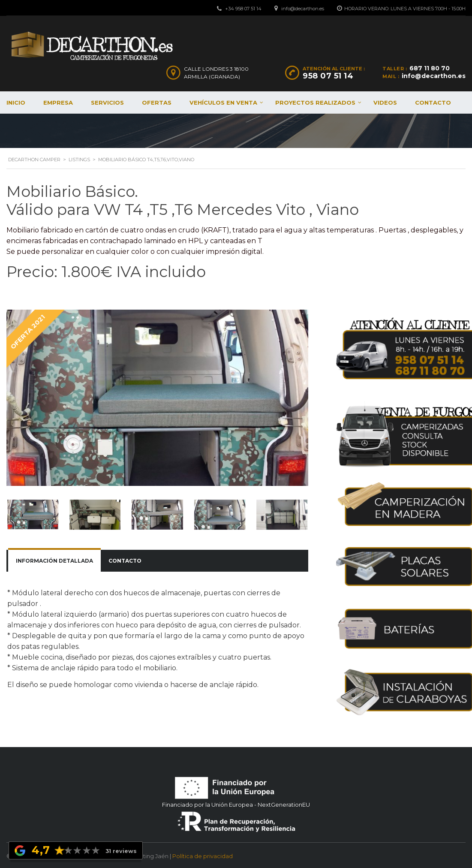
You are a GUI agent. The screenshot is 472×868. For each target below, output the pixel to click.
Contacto (433, 102)
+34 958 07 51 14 (243, 9)
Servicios (107, 102)
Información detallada (54, 561)
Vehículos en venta (223, 102)
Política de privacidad (203, 854)
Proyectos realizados (315, 102)
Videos (385, 102)
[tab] (54, 561)
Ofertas (157, 102)
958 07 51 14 (328, 76)
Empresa (58, 102)
